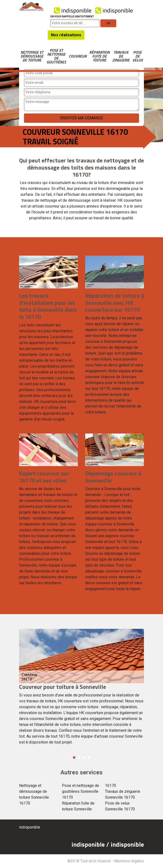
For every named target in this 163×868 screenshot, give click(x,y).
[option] (81, 689)
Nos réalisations (66, 35)
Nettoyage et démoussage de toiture (32, 56)
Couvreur (78, 56)
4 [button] (89, 757)
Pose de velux (138, 56)
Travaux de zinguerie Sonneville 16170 (123, 794)
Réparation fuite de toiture (99, 56)
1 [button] (74, 757)
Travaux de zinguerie (121, 56)
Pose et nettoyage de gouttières (56, 56)
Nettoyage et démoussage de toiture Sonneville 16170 (34, 794)
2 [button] (79, 757)
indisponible (73, 10)
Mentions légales (129, 861)
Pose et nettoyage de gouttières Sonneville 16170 (81, 791)
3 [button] (84, 757)
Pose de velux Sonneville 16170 (120, 806)
